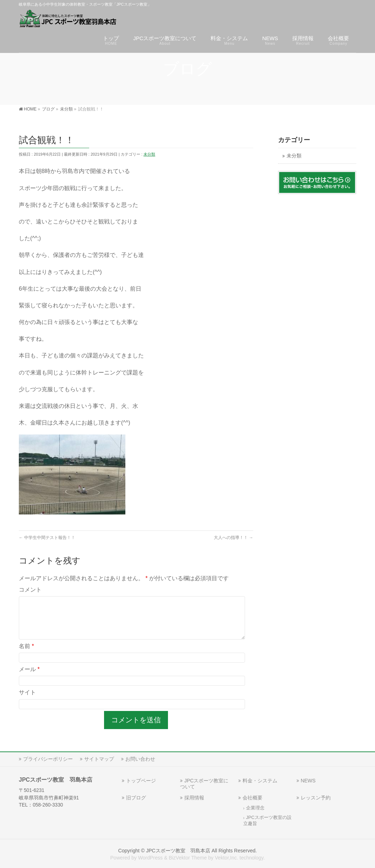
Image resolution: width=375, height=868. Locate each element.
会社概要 (252, 798)
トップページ (141, 781)
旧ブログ (136, 798)
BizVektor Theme (188, 858)
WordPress (150, 858)
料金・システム (260, 781)
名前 (26, 655)
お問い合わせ (140, 759)
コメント (30, 590)
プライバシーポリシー (48, 759)
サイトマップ (99, 759)
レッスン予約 (316, 798)
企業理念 (255, 808)
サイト (27, 701)
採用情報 (194, 798)
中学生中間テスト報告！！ (47, 538)
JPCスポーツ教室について (204, 784)
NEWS (308, 781)
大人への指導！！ (233, 538)
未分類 (149, 154)
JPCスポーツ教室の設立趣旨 (267, 821)
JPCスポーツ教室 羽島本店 (178, 851)
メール (29, 678)
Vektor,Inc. (227, 858)
